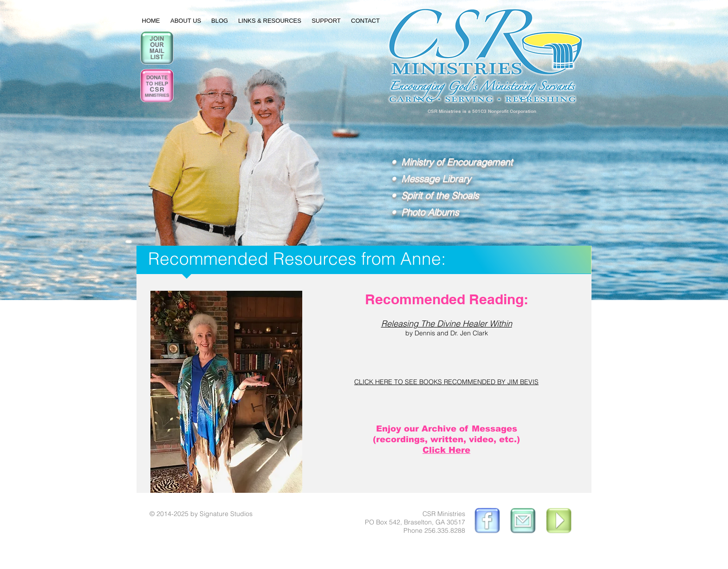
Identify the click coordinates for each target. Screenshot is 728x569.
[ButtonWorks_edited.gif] (486, 522)
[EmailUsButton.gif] (523, 522)
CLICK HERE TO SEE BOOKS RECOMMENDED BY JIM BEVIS (446, 382)
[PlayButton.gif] (559, 522)
